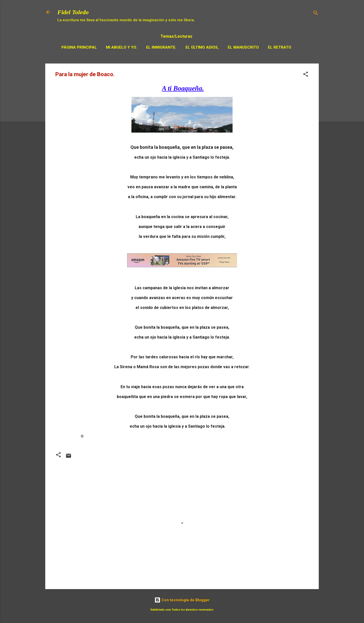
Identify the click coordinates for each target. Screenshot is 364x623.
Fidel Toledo (73, 12)
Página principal (79, 47)
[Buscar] (316, 14)
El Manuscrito (243, 47)
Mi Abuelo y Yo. (121, 47)
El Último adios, (202, 47)
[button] (306, 75)
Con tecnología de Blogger (182, 600)
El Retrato (280, 47)
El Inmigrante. (161, 47)
